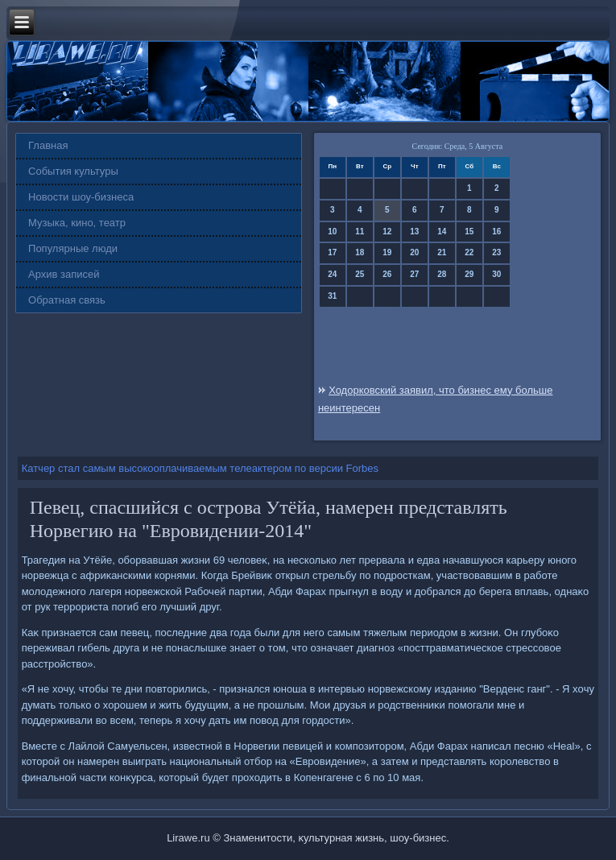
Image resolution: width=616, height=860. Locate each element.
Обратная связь (67, 300)
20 (414, 252)
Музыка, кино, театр (77, 223)
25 (360, 274)
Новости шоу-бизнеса (81, 197)
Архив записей (64, 274)
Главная (48, 145)
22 (469, 252)
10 (332, 232)
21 (442, 252)
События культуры (73, 171)
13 (414, 232)
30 (496, 274)
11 (360, 232)
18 (360, 252)
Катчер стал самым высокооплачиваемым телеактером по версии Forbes (200, 468)
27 (414, 274)
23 (496, 252)
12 (387, 232)
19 (387, 252)
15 (469, 232)
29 (469, 274)
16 (496, 232)
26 (387, 274)
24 (332, 274)
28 (442, 274)
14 (442, 232)
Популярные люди (73, 248)
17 (332, 252)
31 (332, 296)
